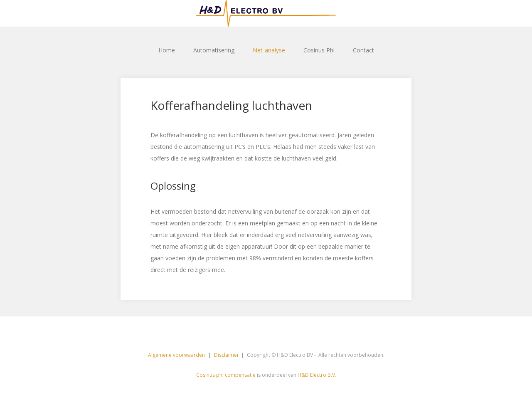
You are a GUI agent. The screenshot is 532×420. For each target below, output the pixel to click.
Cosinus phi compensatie (226, 375)
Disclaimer (227, 355)
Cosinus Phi (319, 50)
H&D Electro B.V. (317, 375)
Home (167, 50)
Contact (363, 50)
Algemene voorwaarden (177, 355)
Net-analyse (269, 50)
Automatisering (214, 50)
